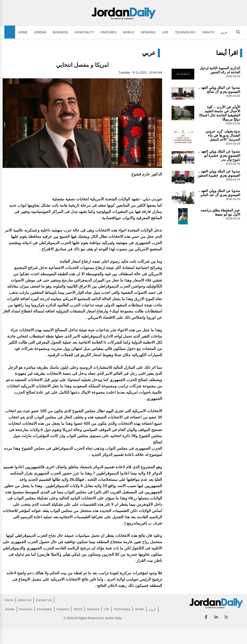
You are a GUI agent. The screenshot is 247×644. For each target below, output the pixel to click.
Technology (185, 32)
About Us (25, 600)
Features (108, 32)
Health (208, 32)
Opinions (148, 32)
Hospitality (84, 32)
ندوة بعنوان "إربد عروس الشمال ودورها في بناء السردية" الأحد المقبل (223, 135)
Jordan (40, 32)
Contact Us (44, 600)
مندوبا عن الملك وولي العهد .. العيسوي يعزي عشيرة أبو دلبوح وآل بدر (219, 155)
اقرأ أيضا (227, 53)
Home (23, 32)
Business (61, 32)
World (129, 32)
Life (165, 32)
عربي (224, 32)
